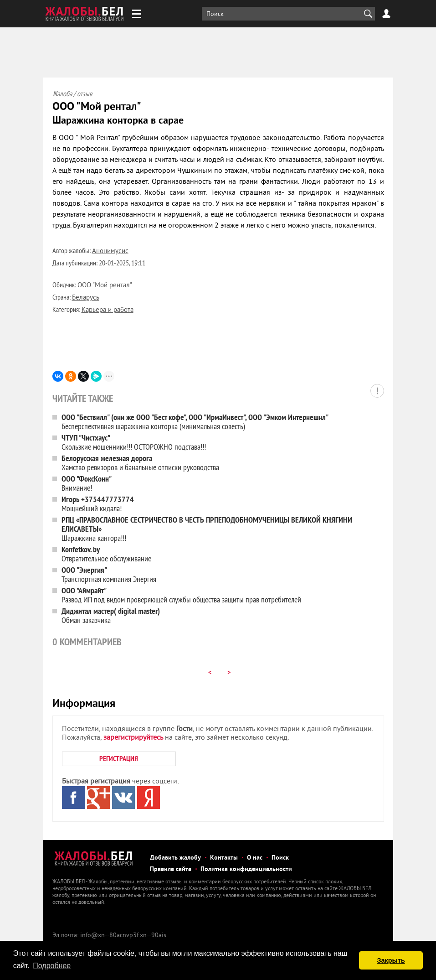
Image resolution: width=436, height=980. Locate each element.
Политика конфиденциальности (246, 869)
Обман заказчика (111, 615)
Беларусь (86, 298)
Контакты (224, 858)
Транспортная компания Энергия (109, 574)
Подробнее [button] (52, 966)
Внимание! (87, 483)
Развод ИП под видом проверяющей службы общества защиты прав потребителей (181, 595)
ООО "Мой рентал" (105, 286)
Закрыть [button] (391, 960)
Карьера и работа (108, 310)
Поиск (280, 858)
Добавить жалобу (175, 858)
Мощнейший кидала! (98, 504)
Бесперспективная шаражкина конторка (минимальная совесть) (195, 422)
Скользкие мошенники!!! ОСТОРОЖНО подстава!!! (134, 442)
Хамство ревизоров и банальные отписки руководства (140, 463)
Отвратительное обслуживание (106, 554)
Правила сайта (171, 869)
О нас (255, 858)
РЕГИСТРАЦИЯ (119, 759)
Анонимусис (110, 251)
